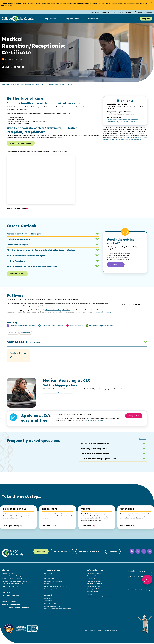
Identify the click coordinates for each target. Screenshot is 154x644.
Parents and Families (93, 576)
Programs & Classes (73, 19)
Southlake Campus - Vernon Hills (13, 579)
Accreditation (49, 601)
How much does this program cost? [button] (113, 460)
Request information (61, 552)
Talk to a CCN (116, 265)
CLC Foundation (50, 579)
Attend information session (21, 143)
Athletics (47, 576)
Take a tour (87, 526)
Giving (128, 12)
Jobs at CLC (48, 574)
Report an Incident (9, 602)
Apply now (39, 552)
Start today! (126, 526)
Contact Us (6, 593)
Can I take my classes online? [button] (113, 454)
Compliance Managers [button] (53, 245)
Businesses (95, 12)
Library (47, 584)
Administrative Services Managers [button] (53, 234)
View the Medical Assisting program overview (58, 394)
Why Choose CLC (52, 19)
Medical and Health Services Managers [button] (53, 256)
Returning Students (93, 590)
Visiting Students (92, 592)
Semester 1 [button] (23, 343)
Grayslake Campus (8, 574)
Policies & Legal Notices (52, 607)
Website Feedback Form (11, 605)
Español (89, 595)
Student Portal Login (143, 12)
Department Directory (10, 596)
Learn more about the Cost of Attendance (128, 139)
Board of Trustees (50, 604)
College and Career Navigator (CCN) (57, 311)
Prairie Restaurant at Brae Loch (13, 584)
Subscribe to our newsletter (90, 552)
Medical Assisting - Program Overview (21, 85)
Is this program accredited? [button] (113, 444)
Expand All (13, 333)
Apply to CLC (134, 417)
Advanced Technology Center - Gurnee (15, 582)
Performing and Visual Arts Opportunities (58, 590)
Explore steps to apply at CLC (98, 421)
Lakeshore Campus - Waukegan (12, 576)
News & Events (118, 12)
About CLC (48, 599)
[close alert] (152, 3)
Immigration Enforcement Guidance (16, 608)
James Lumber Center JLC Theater (55, 587)
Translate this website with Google (139, 590)
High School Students (93, 574)
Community (106, 12)
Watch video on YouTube (16, 209)
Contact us (115, 552)
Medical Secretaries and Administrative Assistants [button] (53, 267)
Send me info (48, 526)
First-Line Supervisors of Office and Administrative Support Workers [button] (53, 250)
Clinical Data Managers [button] (53, 240)
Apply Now (146, 19)
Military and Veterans (93, 582)
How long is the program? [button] (113, 449)
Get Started (93, 19)
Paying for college (12, 526)
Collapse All (26, 333)
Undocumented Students (95, 587)
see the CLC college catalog (101, 313)
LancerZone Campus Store (53, 582)
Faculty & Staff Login (138, 578)
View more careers (18, 274)
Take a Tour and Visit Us (10, 587)
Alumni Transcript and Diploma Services (100, 597)
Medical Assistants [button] (53, 261)
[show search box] (108, 19)
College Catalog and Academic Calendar (58, 609)
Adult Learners (91, 579)
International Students (94, 584)
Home (4, 85)
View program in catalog (131, 305)
